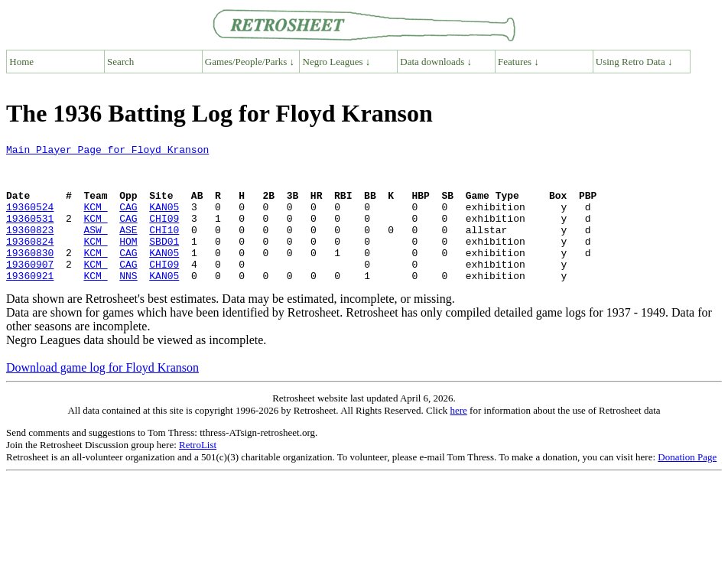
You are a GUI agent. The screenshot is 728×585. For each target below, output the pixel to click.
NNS (128, 303)
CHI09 (164, 234)
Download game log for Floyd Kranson (102, 395)
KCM (95, 220)
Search (120, 62)
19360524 (30, 220)
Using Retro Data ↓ (634, 62)
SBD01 (164, 262)
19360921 (30, 303)
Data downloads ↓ (436, 62)
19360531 (30, 234)
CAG (128, 220)
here (458, 438)
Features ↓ (518, 62)
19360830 (30, 275)
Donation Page (687, 484)
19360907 (30, 289)
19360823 (30, 248)
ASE (128, 248)
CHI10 (164, 248)
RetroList (198, 472)
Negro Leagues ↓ (337, 62)
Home (21, 62)
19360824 (30, 262)
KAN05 (164, 220)
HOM (128, 262)
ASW (95, 248)
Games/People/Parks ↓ (250, 62)
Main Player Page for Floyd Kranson (107, 151)
